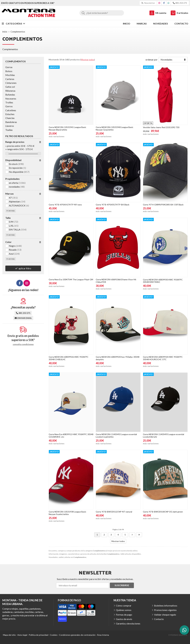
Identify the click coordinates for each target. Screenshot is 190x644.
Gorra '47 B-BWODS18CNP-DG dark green (163, 512)
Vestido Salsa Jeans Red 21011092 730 (161, 127)
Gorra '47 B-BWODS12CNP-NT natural (114, 512)
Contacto (159, 619)
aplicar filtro (25, 268)
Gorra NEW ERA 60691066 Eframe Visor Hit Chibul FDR (116, 281)
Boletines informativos (166, 606)
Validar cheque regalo (165, 615)
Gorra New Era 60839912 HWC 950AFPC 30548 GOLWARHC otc (71, 436)
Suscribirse (122, 585)
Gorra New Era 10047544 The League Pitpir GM (71, 279)
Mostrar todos (88, 60)
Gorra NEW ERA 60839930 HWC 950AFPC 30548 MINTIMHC (163, 281)
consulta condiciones (23, 344)
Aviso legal (22, 635)
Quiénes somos (124, 610)
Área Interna (103, 635)
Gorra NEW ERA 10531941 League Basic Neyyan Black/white (67, 128)
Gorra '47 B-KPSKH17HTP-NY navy (65, 205)
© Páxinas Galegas (178, 635)
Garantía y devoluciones (128, 623)
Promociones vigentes (165, 610)
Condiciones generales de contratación (77, 635)
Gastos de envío (124, 619)
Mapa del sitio (9, 635)
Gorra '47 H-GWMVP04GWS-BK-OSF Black (163, 205)
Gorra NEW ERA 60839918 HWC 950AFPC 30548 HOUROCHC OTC (163, 358)
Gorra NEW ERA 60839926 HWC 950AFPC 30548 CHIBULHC (69, 358)
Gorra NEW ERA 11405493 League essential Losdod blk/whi (164, 436)
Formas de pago (124, 615)
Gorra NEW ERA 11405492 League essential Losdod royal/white (116, 436)
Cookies (54, 635)
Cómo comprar (124, 606)
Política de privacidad (39, 635)
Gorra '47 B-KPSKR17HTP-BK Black (113, 205)
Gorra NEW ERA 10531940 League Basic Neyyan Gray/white (115, 128)
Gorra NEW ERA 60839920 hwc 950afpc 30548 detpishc (118, 358)
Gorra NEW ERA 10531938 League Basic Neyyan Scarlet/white (67, 513)
